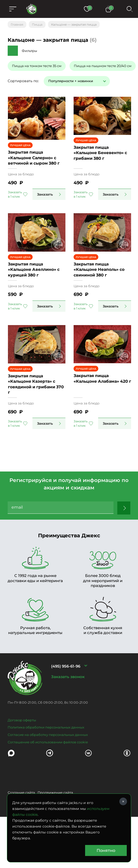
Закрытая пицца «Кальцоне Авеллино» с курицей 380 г (35, 291)
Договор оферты (22, 748)
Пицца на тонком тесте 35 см (37, 66)
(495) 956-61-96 (66, 694)
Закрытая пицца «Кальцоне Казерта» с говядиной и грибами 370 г (38, 415)
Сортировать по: (23, 81)
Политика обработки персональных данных (46, 756)
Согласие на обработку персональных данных (48, 763)
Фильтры (29, 51)
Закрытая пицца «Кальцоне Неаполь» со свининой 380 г (103, 291)
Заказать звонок (68, 705)
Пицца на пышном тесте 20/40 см (103, 66)
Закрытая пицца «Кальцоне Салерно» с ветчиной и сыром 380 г (35, 166)
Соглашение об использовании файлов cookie (48, 770)
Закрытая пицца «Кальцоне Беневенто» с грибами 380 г (104, 166)
